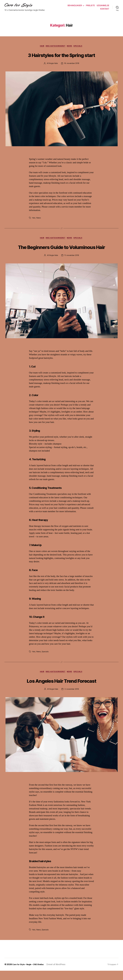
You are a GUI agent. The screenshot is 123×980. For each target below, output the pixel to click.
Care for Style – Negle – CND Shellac (30, 974)
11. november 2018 (72, 264)
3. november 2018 (72, 698)
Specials (80, 46)
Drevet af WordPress (59, 974)
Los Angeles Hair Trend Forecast (62, 689)
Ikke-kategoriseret (55, 46)
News (70, 46)
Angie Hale (53, 64)
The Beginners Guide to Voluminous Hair (61, 251)
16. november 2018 (72, 64)
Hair (41, 46)
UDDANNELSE (103, 5)
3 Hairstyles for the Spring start (61, 55)
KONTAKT (105, 9)
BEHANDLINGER (75, 5)
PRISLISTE (90, 5)
